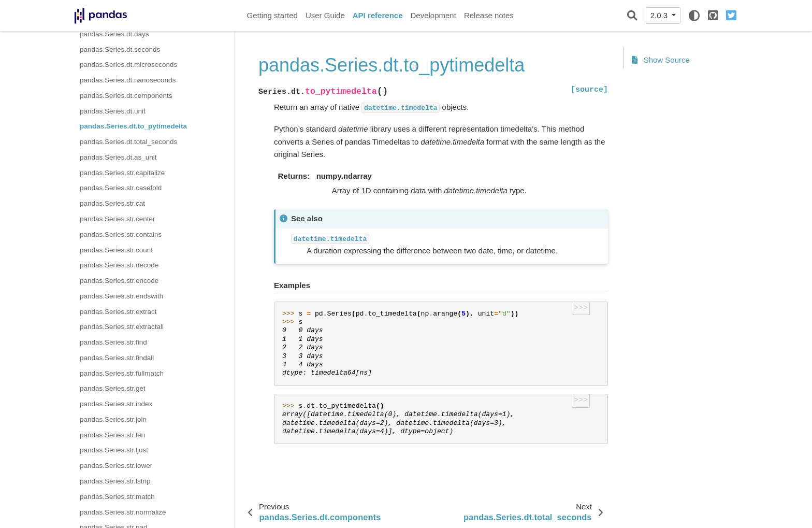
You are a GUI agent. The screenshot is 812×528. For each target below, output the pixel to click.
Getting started (272, 15)
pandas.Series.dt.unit (113, 111)
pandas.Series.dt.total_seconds (128, 142)
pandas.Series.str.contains (121, 234)
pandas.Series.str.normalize (123, 512)
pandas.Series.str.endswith (121, 296)
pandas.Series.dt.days (114, 34)
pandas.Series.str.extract (118, 312)
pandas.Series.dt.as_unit (118, 157)
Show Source (661, 60)
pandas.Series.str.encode (119, 281)
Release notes (489, 15)
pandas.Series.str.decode (119, 265)
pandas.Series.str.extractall (122, 327)
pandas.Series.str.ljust (114, 450)
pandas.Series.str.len (112, 435)
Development (433, 15)
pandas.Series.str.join (113, 419)
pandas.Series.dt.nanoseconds (128, 80)
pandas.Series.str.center (118, 219)
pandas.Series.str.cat (112, 203)
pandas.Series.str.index (116, 404)
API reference (378, 15)
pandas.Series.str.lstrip (115, 481)
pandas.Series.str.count (116, 250)
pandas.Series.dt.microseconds (128, 65)
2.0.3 (660, 15)
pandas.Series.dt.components (126, 96)
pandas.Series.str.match (117, 497)
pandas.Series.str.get (113, 388)
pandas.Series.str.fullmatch (122, 373)
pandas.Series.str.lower (116, 466)
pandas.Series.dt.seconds (120, 49)
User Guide (325, 15)
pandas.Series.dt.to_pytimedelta (133, 126)
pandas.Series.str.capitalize (122, 173)
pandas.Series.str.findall (117, 358)
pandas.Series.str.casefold (121, 188)
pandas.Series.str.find (113, 342)
